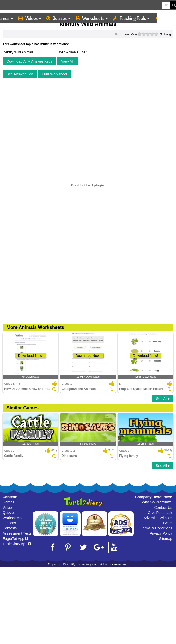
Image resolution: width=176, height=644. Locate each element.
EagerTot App (15, 539)
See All (163, 399)
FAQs (168, 523)
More (164, 18)
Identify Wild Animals (18, 52)
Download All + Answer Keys (29, 61)
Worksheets (92, 18)
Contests (10, 528)
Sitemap (166, 539)
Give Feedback (160, 513)
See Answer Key (20, 74)
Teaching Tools (131, 18)
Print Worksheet (55, 74)
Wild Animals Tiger (73, 52)
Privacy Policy (161, 533)
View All (67, 61)
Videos (30, 18)
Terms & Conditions (157, 528)
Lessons (9, 523)
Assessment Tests (17, 533)
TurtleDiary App (17, 544)
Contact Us (163, 508)
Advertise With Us (158, 518)
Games (8, 502)
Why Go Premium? (157, 502)
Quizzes (58, 18)
